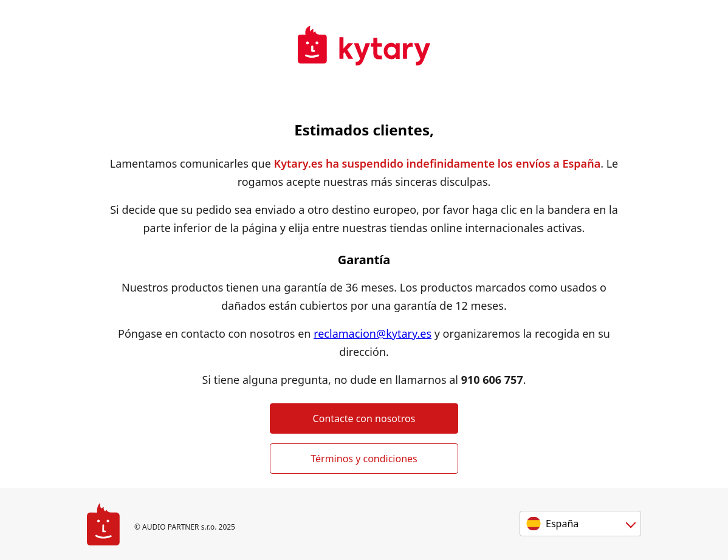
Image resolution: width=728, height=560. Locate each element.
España (562, 524)
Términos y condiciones (364, 459)
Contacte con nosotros (364, 418)
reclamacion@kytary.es (373, 333)
